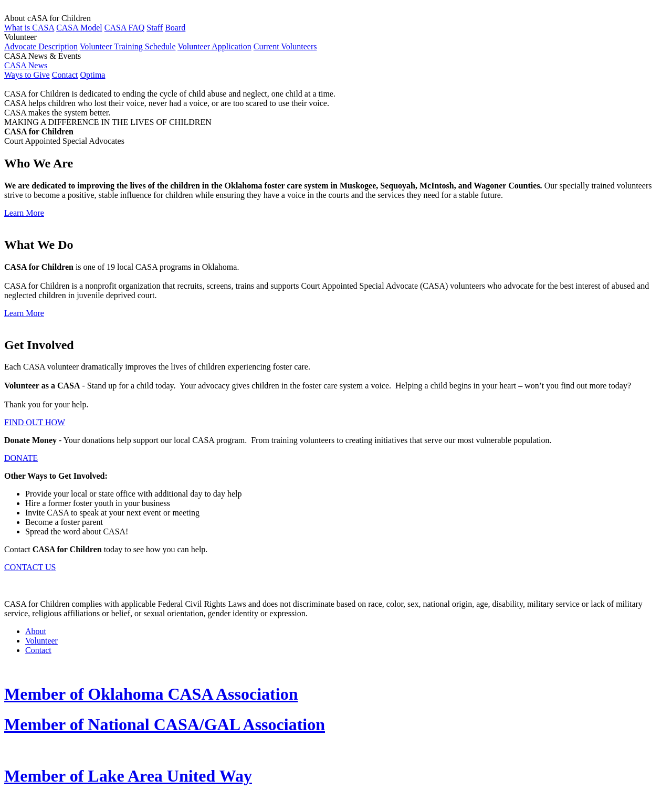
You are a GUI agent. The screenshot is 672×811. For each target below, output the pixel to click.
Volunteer (41, 641)
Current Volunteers (285, 46)
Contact (65, 75)
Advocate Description (41, 46)
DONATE (21, 458)
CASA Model (79, 28)
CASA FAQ (125, 28)
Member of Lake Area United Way (128, 776)
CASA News (26, 65)
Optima (92, 75)
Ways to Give (27, 75)
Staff (155, 28)
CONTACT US (30, 567)
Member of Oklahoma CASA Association (151, 694)
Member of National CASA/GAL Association (165, 724)
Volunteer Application (214, 46)
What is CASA (29, 28)
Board (175, 28)
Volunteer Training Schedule (128, 46)
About (36, 631)
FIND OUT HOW (35, 422)
